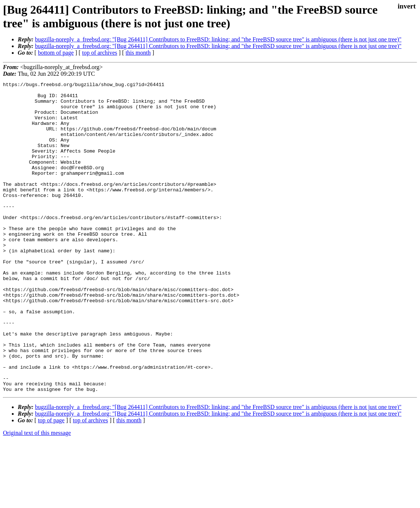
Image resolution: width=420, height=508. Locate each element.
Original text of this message (37, 495)
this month (138, 53)
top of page (51, 482)
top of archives (100, 53)
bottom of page (56, 53)
